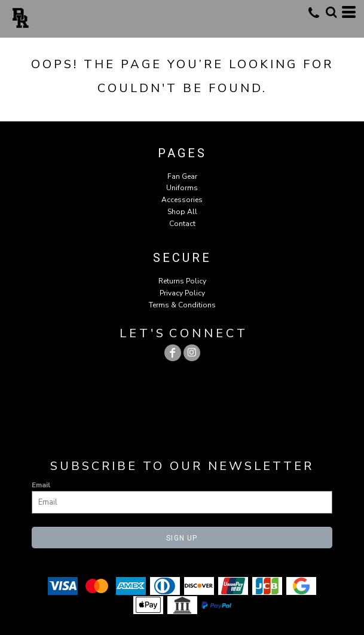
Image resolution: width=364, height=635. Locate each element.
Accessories (182, 200)
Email (41, 485)
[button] (331, 12)
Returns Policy (182, 281)
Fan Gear (182, 176)
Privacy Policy (182, 293)
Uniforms (182, 188)
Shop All (182, 212)
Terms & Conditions (182, 305)
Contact (182, 224)
